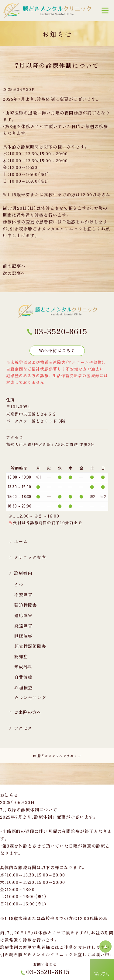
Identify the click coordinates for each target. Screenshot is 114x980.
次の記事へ (14, 273)
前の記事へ (14, 266)
